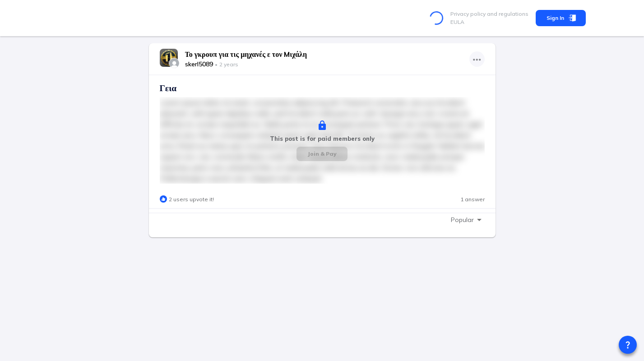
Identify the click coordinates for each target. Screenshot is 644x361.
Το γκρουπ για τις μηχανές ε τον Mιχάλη (246, 54)
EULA (457, 22)
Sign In (561, 18)
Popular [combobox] (462, 220)
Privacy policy (468, 14)
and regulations (507, 14)
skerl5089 (199, 64)
